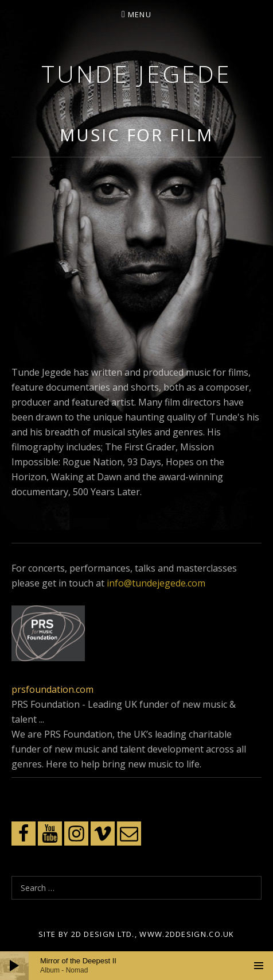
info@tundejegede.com (156, 583)
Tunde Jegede (136, 74)
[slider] (136, 966)
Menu (140, 14)
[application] (136, 966)
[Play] (14, 966)
